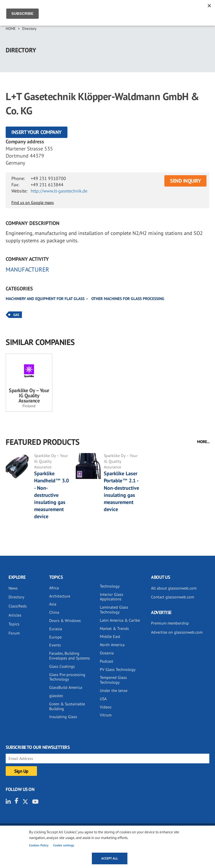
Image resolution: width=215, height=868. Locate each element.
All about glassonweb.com (174, 588)
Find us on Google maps (33, 202)
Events (55, 645)
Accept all (110, 858)
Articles (15, 615)
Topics (14, 624)
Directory (29, 29)
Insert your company (37, 132)
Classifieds (18, 606)
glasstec (56, 696)
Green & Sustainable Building (67, 706)
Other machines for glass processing (128, 299)
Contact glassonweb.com (172, 597)
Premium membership (170, 623)
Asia (53, 604)
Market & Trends (114, 629)
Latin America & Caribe (120, 620)
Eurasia (56, 629)
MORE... (203, 442)
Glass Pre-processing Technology (67, 677)
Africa (54, 588)
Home (11, 29)
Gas (16, 315)
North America (112, 645)
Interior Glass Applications (111, 597)
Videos (106, 707)
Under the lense (114, 691)
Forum (14, 633)
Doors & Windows (65, 621)
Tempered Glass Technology (113, 680)
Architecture (60, 596)
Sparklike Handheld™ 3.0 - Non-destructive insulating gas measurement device (51, 495)
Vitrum (106, 715)
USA (103, 699)
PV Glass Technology (118, 669)
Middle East (110, 636)
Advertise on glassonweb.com (177, 632)
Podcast (107, 661)
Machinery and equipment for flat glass (45, 299)
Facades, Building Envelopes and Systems (70, 656)
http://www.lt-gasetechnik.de (59, 191)
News (13, 588)
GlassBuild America (66, 687)
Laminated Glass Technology (114, 610)
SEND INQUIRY (185, 181)
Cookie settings (64, 845)
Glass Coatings (62, 666)
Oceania (107, 653)
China (54, 612)
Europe (55, 637)
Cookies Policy (39, 845)
